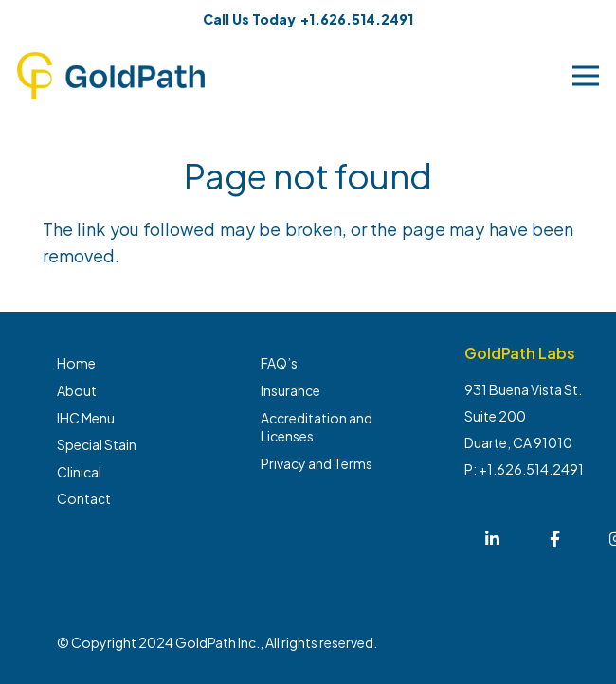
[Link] (111, 76)
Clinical (79, 472)
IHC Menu (86, 418)
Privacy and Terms (317, 463)
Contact (84, 498)
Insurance (290, 390)
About (77, 390)
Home (76, 363)
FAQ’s (279, 363)
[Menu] (586, 76)
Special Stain (97, 444)
